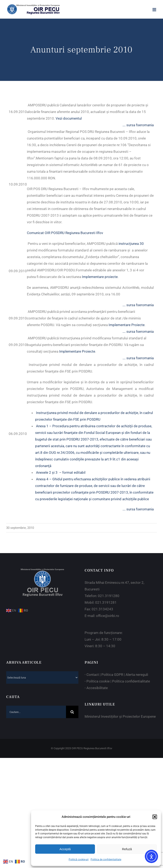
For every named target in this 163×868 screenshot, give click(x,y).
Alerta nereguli (137, 675)
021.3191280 (109, 596)
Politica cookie (98, 681)
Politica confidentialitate (131, 681)
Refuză (127, 849)
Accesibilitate (97, 688)
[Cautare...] (36, 712)
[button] (155, 817)
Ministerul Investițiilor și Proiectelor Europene (120, 716)
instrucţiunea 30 (131, 244)
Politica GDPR (112, 675)
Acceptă (65, 849)
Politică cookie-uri (79, 860)
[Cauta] (72, 712)
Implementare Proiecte (127, 325)
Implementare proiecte (100, 277)
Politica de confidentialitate (106, 860)
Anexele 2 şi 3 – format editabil (61, 472)
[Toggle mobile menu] (155, 10)
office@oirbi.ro (108, 616)
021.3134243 (102, 609)
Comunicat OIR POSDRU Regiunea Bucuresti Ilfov (65, 233)
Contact (93, 675)
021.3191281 (106, 602)
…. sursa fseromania (138, 125)
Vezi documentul (69, 118)
